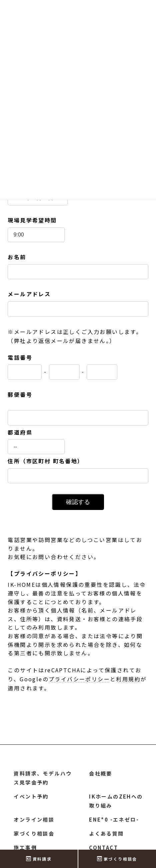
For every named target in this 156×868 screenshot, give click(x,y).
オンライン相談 (34, 819)
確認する (78, 502)
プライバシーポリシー (79, 679)
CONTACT (103, 847)
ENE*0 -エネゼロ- (114, 819)
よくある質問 (106, 833)
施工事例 (25, 847)
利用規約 (128, 679)
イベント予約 (31, 796)
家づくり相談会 (34, 833)
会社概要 (101, 773)
